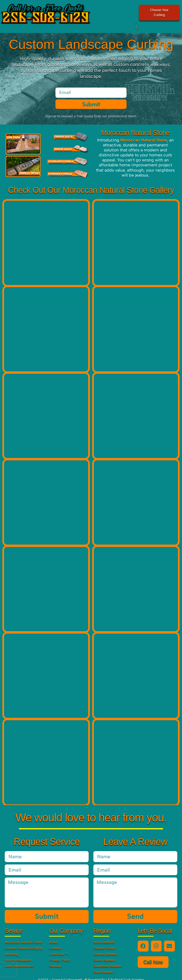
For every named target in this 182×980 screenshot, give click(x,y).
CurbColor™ (59, 949)
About (54, 937)
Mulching (12, 949)
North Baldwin (104, 937)
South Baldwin (104, 955)
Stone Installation (18, 955)
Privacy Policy (60, 955)
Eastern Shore (104, 943)
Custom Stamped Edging (24, 943)
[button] (136, 22)
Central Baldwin (105, 949)
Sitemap (55, 961)
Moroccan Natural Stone (23, 937)
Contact (55, 943)
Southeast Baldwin (107, 961)
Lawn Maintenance (19, 961)
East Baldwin (103, 967)
